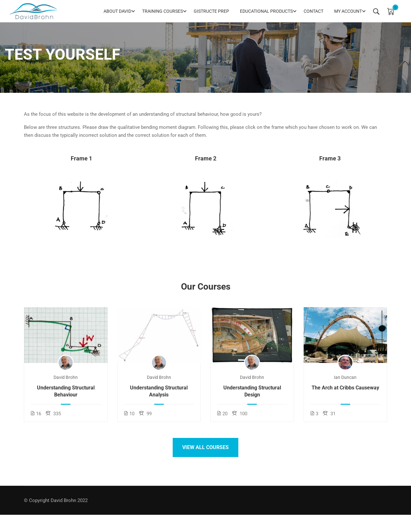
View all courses (205, 447)
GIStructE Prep (211, 11)
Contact (314, 11)
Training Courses (162, 11)
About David (117, 11)
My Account (348, 11)
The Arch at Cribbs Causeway (345, 388)
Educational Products (266, 11)
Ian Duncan (345, 377)
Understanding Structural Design (252, 391)
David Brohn (66, 377)
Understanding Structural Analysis (159, 391)
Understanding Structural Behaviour (66, 391)
